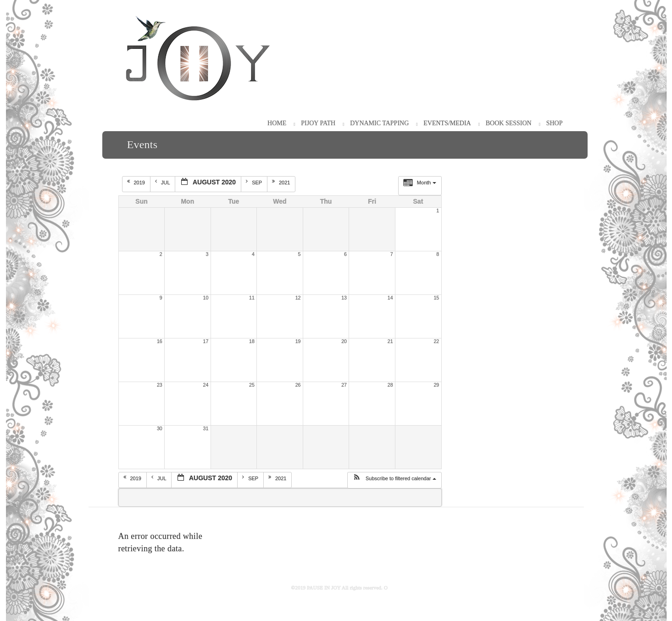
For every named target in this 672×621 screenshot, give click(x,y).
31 (206, 428)
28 (390, 385)
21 (390, 341)
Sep (255, 182)
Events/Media (447, 123)
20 (344, 341)
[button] (394, 480)
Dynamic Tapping (379, 123)
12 (298, 298)
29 (436, 385)
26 (298, 385)
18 (252, 341)
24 (206, 385)
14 (390, 298)
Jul (163, 182)
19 (298, 341)
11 (252, 298)
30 (160, 428)
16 (160, 341)
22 (436, 341)
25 (252, 385)
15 (436, 298)
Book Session (509, 123)
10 (206, 298)
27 (344, 385)
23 (160, 385)
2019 (137, 182)
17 (206, 341)
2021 (282, 182)
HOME (277, 123)
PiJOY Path (318, 123)
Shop (555, 123)
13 (344, 298)
